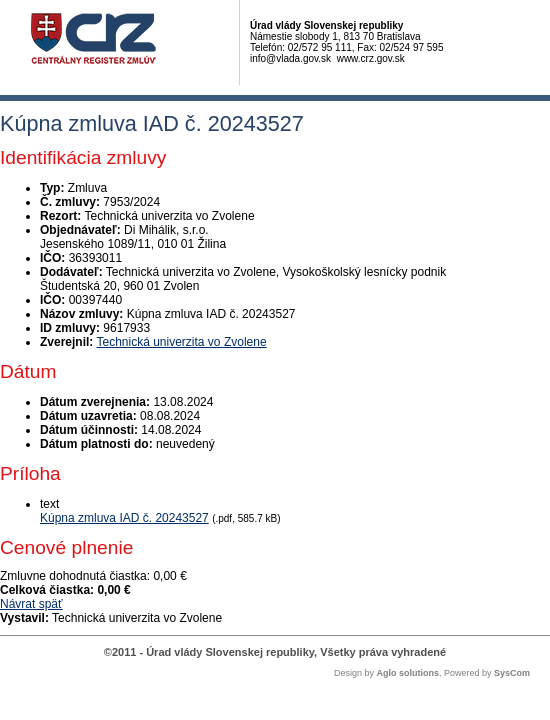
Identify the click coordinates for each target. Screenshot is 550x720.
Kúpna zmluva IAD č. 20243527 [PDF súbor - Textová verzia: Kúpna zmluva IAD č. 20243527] (124, 518)
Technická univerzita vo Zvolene (181, 342)
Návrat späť (31, 604)
